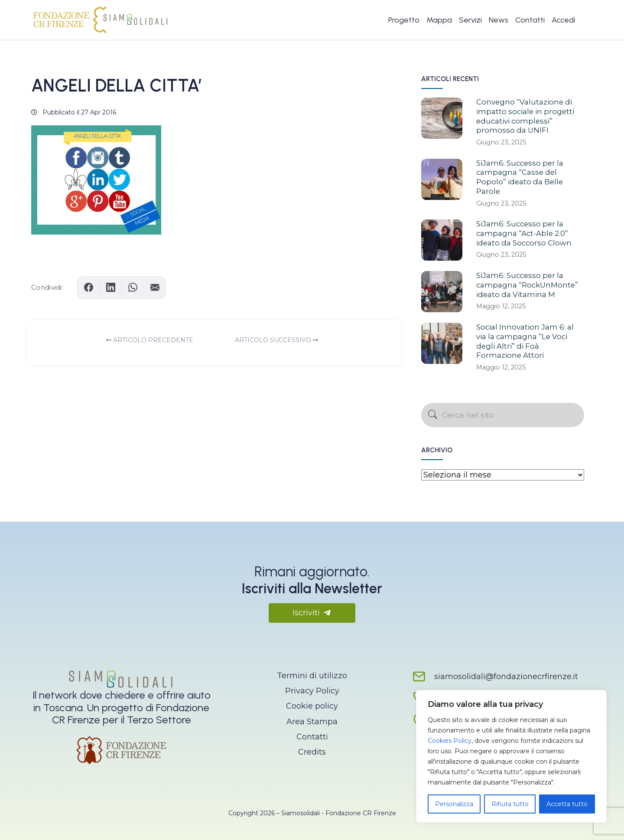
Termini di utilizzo (312, 676)
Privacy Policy (312, 691)
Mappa (439, 20)
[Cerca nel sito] (503, 415)
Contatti (530, 20)
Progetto (404, 20)
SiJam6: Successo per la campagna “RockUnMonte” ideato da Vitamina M (527, 285)
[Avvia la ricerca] (433, 415)
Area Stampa (312, 722)
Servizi (470, 20)
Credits (312, 752)
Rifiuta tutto (510, 804)
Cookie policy (312, 706)
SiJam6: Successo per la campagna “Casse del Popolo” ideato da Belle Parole (520, 177)
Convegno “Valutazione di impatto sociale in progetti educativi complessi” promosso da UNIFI (525, 116)
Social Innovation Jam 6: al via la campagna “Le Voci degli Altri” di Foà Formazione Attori (525, 341)
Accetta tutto (567, 804)
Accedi (563, 20)
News (499, 20)
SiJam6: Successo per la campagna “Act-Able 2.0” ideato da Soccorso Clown (524, 233)
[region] (511, 756)
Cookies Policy (450, 741)
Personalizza (454, 804)
